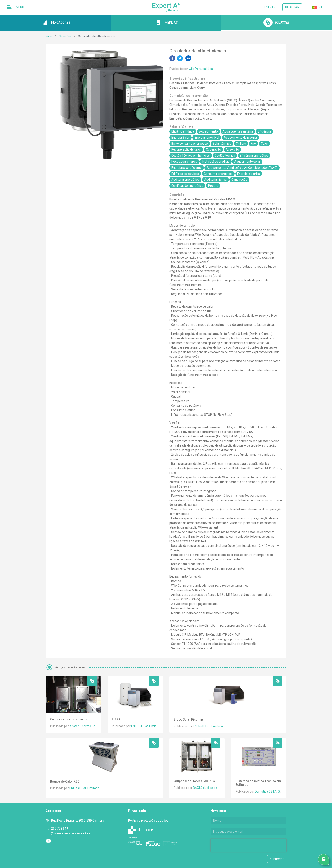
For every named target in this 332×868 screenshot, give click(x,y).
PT (317, 7)
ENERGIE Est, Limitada (146, 726)
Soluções (65, 36)
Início (49, 36)
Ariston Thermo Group (85, 726)
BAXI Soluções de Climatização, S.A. (218, 788)
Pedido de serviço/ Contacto (325, 859)
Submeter (277, 859)
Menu (16, 7)
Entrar (270, 7)
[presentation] (238, 845)
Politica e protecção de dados (148, 821)
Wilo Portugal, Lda (201, 69)
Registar (292, 7)
